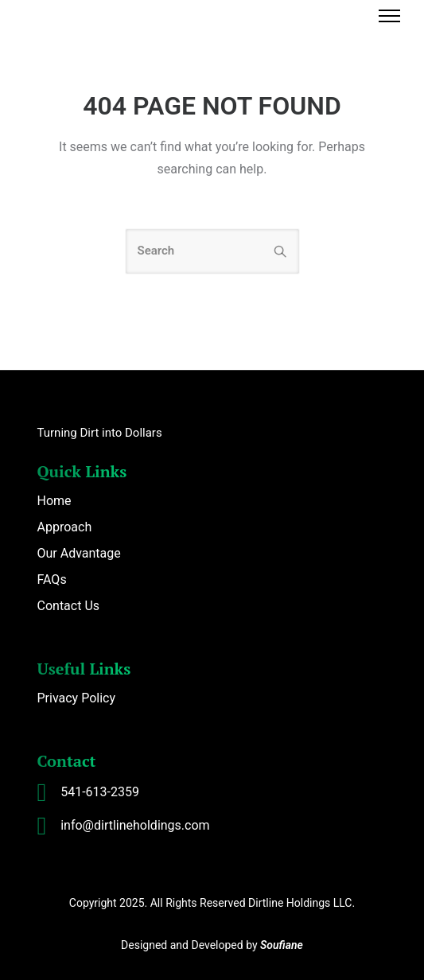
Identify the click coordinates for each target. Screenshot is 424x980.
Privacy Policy (77, 698)
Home (54, 501)
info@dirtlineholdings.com (135, 825)
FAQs (52, 579)
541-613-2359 (100, 792)
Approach (65, 527)
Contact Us (69, 606)
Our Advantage (79, 553)
